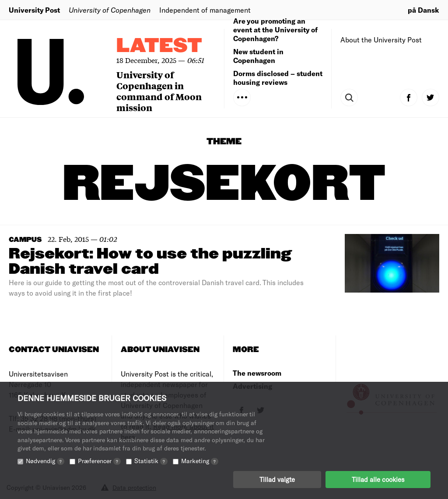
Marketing (200, 461)
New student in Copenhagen (258, 56)
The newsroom (257, 373)
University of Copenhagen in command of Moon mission (159, 91)
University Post (34, 10)
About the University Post (381, 40)
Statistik (151, 461)
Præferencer (99, 461)
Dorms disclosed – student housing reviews (278, 78)
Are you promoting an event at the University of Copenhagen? (275, 30)
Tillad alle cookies (378, 479)
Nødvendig (45, 461)
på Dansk (423, 10)
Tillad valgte (277, 479)
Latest (159, 46)
